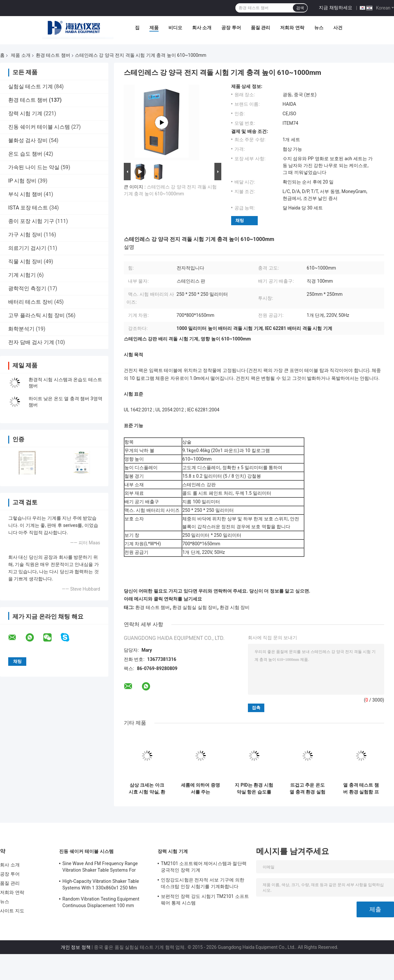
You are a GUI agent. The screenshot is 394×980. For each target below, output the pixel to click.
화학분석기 (21, 329)
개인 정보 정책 (76, 947)
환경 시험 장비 (235, 607)
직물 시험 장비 (25, 261)
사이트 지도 (12, 911)
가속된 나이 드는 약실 (34, 167)
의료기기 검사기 (27, 248)
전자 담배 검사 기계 (31, 342)
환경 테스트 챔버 (53, 55)
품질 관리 (261, 28)
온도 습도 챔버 (25, 154)
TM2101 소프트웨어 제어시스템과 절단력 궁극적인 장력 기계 (204, 867)
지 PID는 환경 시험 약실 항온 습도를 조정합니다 (254, 789)
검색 (300, 8)
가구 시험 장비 (25, 235)
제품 (154, 28)
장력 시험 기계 (25, 113)
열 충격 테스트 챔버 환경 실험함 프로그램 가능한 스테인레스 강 (361, 789)
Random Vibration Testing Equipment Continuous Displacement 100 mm (101, 902)
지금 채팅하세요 (335, 8)
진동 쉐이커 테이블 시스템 (39, 127)
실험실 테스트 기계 (31, 87)
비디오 (175, 28)
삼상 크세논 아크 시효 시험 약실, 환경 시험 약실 (147, 789)
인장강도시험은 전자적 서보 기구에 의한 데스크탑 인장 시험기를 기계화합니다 (203, 883)
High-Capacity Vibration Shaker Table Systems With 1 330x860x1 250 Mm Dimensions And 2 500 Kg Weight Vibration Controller (101, 885)
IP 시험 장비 (22, 181)
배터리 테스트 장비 (31, 302)
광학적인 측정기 (27, 288)
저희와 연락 (292, 28)
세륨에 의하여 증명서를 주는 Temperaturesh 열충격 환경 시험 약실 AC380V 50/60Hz (200, 789)
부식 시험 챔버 (25, 194)
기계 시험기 (22, 275)
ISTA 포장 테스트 (28, 208)
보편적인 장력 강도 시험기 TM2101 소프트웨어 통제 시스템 (205, 900)
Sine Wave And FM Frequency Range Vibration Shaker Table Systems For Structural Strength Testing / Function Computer (101, 868)
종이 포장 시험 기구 (31, 221)
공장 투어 (231, 28)
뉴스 (319, 28)
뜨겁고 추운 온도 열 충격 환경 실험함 (307, 789)
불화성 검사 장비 (28, 140)
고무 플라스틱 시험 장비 (36, 315)
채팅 (240, 220)
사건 (338, 28)
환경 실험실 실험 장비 (195, 607)
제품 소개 (21, 55)
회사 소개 (202, 28)
